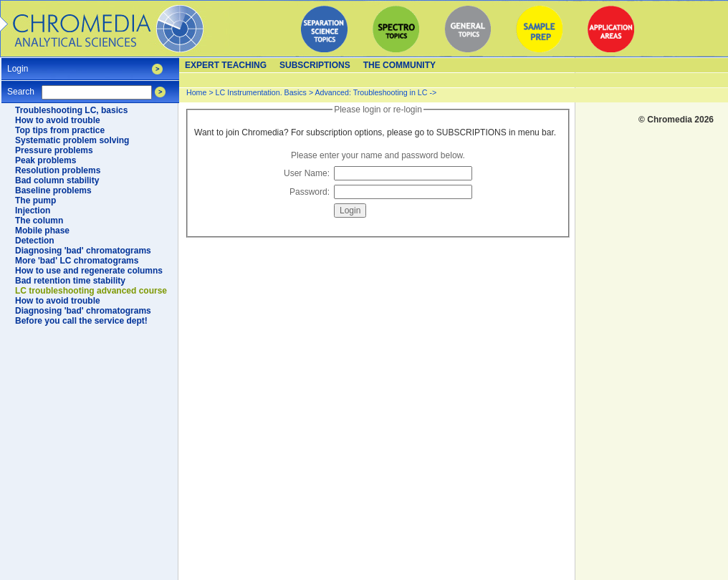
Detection (35, 241)
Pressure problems (54, 150)
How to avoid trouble (58, 120)
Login (18, 64)
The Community (399, 65)
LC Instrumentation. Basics (261, 92)
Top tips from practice (60, 130)
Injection (33, 211)
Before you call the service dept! (81, 321)
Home (196, 92)
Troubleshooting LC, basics (71, 110)
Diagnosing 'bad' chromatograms (83, 251)
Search (21, 87)
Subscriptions (315, 65)
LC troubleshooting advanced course (91, 291)
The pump (35, 200)
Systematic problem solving (72, 140)
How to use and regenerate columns (89, 271)
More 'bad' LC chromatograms (77, 261)
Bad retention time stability (70, 281)
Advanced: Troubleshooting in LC (372, 92)
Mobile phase (42, 231)
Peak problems (45, 160)
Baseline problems (53, 190)
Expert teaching (226, 65)
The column (39, 221)
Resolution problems (58, 170)
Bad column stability (57, 180)
